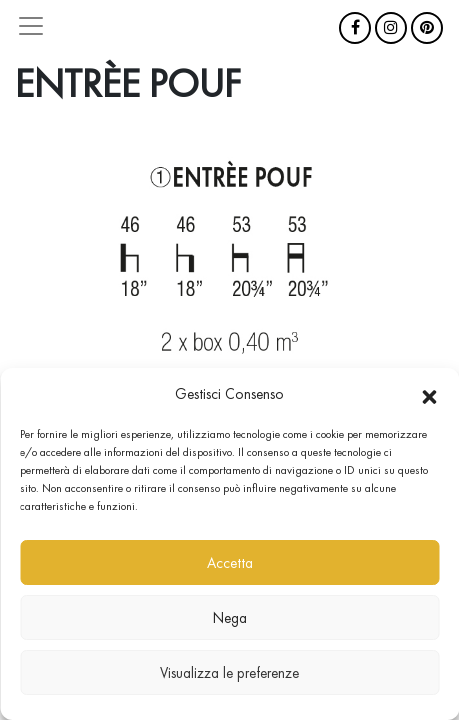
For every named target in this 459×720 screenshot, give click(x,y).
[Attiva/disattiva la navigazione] (31, 26)
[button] (429, 394)
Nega (230, 618)
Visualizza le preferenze (229, 673)
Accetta (230, 563)
